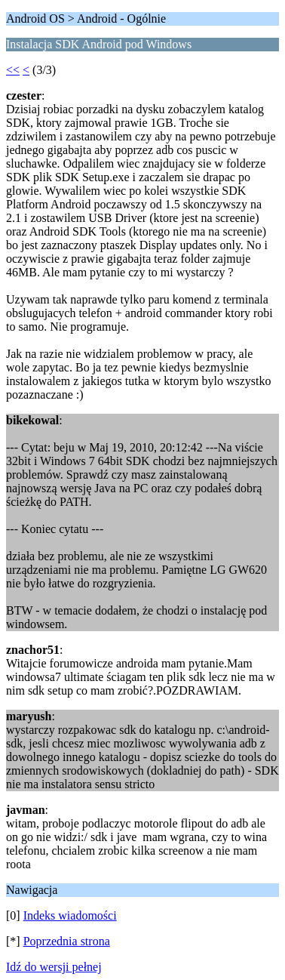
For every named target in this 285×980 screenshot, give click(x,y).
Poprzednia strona (67, 941)
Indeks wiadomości (70, 915)
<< (13, 70)
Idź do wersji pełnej (54, 967)
